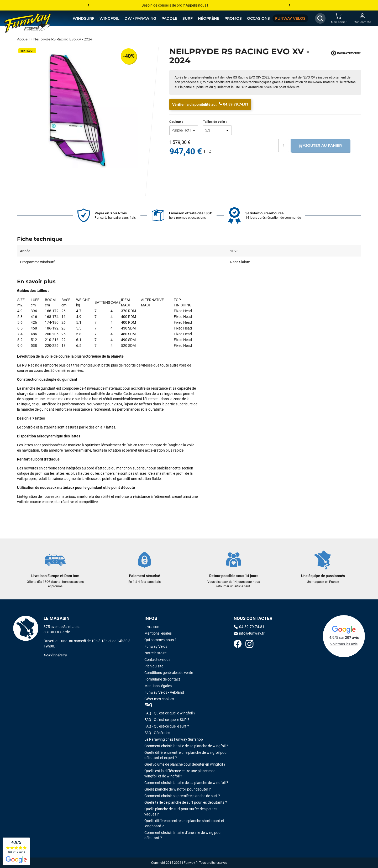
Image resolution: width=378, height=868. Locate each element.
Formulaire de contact (162, 679)
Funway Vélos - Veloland (164, 692)
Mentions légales (158, 633)
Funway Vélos (156, 646)
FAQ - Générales (157, 733)
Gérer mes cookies (159, 699)
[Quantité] (284, 145)
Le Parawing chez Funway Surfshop (174, 739)
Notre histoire (155, 653)
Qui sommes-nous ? (160, 640)
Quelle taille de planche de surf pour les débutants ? (186, 802)
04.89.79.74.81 (234, 104)
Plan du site (154, 666)
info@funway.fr (249, 633)
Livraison (152, 627)
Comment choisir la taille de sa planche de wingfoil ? (186, 746)
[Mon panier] (339, 18)
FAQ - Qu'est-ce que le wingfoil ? (170, 713)
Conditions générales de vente (169, 673)
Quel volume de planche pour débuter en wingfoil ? (185, 764)
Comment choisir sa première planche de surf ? (182, 796)
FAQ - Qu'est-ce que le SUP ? (167, 720)
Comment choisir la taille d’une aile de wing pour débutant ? (183, 835)
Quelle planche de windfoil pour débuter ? (178, 789)
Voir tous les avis (344, 644)
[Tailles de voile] (217, 130)
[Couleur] (184, 130)
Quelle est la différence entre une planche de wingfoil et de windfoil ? (180, 773)
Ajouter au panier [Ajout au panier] (320, 145)
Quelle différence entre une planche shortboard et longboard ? (184, 823)
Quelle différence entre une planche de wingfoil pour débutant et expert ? (186, 755)
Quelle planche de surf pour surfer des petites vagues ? (181, 812)
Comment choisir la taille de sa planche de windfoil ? (186, 783)
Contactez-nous (157, 660)
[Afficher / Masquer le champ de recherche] (320, 18)
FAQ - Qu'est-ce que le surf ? (167, 726)
